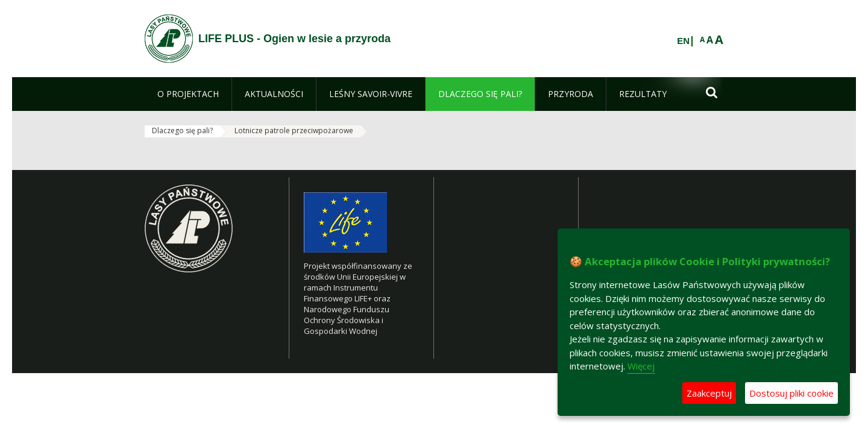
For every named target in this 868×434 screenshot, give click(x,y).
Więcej (641, 366)
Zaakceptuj (709, 393)
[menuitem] (188, 94)
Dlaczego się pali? (182, 131)
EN (683, 41)
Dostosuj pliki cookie (791, 393)
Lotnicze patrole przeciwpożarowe (294, 131)
